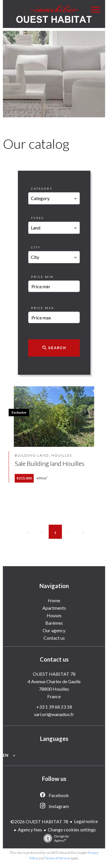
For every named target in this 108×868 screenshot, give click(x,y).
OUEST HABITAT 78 (54, 674)
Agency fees (30, 830)
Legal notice (86, 821)
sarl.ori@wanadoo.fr (54, 714)
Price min (42, 277)
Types (37, 218)
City (36, 247)
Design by (55, 838)
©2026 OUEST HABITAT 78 (39, 821)
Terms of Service (57, 858)
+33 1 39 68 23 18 (54, 707)
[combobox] (54, 198)
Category (42, 189)
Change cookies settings (72, 830)
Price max (43, 308)
